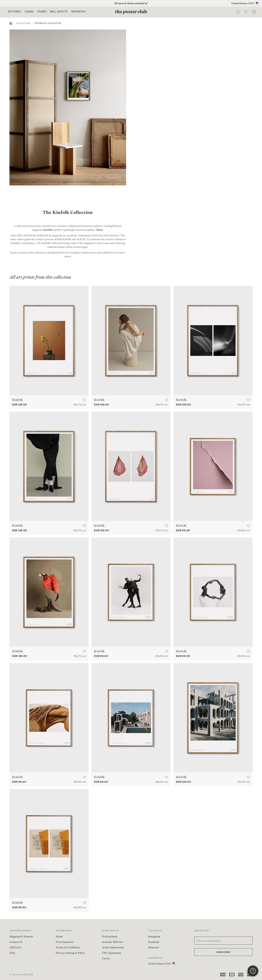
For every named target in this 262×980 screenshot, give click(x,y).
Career (106, 958)
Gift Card (15, 947)
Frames (42, 12)
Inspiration (78, 12)
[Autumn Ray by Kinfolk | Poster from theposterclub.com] (213, 340)
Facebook (154, 942)
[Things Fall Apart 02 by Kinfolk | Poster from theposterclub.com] (213, 592)
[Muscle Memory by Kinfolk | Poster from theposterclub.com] (49, 718)
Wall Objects (59, 12)
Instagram (154, 936)
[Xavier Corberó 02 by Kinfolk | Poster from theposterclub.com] (131, 718)
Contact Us (16, 942)
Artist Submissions (113, 947)
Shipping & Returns (21, 936)
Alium (99, 230)
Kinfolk (48, 230)
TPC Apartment (112, 953)
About (59, 936)
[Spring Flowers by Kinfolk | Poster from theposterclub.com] (49, 340)
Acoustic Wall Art (112, 942)
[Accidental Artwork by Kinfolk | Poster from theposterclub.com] (213, 466)
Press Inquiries (65, 942)
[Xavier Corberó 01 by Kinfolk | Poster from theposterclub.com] (213, 718)
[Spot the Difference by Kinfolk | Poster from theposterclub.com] (49, 844)
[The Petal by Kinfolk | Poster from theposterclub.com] (131, 466)
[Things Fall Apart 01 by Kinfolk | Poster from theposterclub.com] (131, 592)
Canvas (29, 12)
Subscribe (223, 952)
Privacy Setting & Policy (70, 953)
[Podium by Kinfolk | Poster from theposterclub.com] (131, 340)
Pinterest (154, 947)
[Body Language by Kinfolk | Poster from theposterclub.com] (49, 466)
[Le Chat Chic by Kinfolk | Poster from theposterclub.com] (49, 592)
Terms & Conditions (68, 947)
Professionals (110, 936)
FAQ (12, 953)
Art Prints (14, 12)
